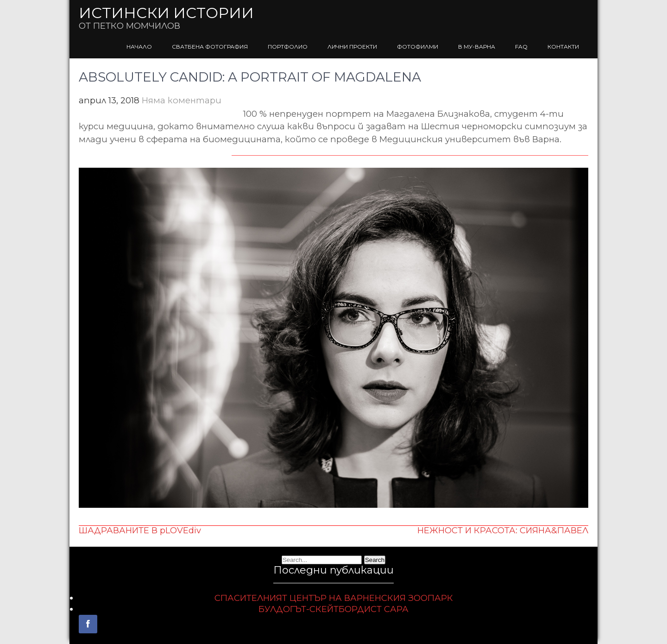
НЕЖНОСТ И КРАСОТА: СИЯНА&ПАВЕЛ (503, 530)
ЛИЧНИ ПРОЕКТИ (352, 47)
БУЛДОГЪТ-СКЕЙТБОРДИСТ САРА (333, 609)
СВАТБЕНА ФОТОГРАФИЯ (210, 47)
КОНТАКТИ (563, 47)
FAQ (521, 47)
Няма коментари (182, 100)
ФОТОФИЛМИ (418, 47)
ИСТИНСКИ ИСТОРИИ (166, 13)
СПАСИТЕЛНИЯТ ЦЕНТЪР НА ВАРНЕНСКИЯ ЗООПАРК (334, 598)
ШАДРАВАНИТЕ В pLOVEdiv (140, 530)
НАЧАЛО (139, 47)
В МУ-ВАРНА (477, 47)
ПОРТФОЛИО (288, 47)
